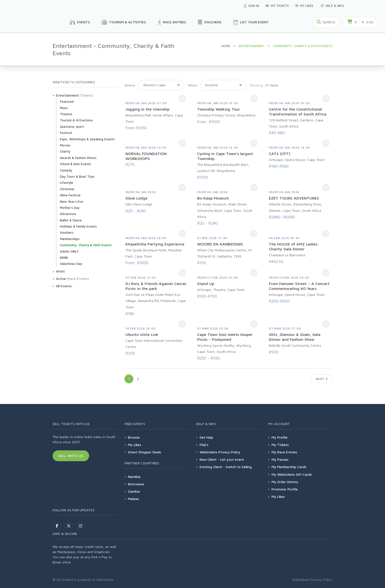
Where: (130, 85)
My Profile (280, 437)
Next (322, 379)
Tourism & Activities (124, 22)
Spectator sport (72, 127)
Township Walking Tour (219, 109)
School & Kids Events (76, 164)
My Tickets (277, 6)
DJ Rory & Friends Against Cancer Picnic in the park (156, 286)
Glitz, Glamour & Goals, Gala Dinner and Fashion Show (295, 337)
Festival (66, 133)
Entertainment (68, 95)
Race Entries (172, 22)
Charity (65, 151)
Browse (134, 437)
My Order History (285, 482)
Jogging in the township (147, 109)
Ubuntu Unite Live (142, 334)
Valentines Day (71, 264)
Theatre (66, 114)
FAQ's (204, 445)
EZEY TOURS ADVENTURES (294, 198)
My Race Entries (284, 452)
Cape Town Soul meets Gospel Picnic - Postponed (225, 337)
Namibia (134, 477)
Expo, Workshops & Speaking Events (87, 139)
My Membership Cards (289, 467)
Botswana (136, 484)
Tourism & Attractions (76, 120)
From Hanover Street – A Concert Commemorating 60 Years (299, 286)
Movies (65, 145)
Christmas (67, 189)
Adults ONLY (69, 251)
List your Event (251, 22)
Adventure (68, 214)
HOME (226, 46)
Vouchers (210, 22)
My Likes (305, 6)
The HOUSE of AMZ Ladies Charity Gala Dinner (293, 246)
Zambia (134, 491)
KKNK (64, 258)
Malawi (133, 499)
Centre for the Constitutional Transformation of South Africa (298, 112)
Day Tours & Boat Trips (77, 176)
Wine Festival (70, 195)
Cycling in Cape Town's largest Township (225, 156)
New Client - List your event (222, 459)
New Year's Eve (72, 201)
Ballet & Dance (71, 220)
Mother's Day (70, 208)
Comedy (66, 170)
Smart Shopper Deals (144, 452)
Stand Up (206, 284)
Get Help (206, 437)
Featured (67, 101)
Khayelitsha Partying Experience (155, 244)
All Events (64, 286)
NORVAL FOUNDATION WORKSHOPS (146, 156)
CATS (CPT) (280, 154)
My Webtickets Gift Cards (292, 474)
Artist (60, 271)
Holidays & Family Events (78, 226)
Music (64, 108)
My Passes (280, 459)
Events (80, 22)
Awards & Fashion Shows (78, 158)
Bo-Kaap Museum (213, 198)
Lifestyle (67, 183)
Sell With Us (71, 456)
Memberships (70, 239)
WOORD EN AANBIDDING (220, 244)
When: (193, 85)
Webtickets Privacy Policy (220, 452)
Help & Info (332, 6)
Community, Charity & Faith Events (86, 245)
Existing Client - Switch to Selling (226, 467)
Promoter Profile (285, 489)
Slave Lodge (137, 198)
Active (61, 279)
